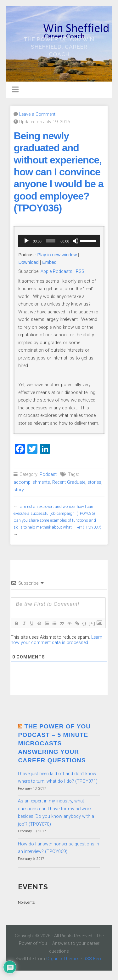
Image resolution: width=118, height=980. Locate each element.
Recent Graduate (69, 482)
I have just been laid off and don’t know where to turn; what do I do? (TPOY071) (58, 778)
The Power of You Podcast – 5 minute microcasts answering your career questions (54, 743)
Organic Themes (63, 959)
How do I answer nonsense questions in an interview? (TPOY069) (59, 848)
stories (94, 482)
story (19, 490)
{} (84, 623)
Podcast (48, 474)
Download (28, 262)
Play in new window (57, 255)
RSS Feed (93, 959)
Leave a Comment (37, 114)
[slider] (51, 241)
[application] (59, 241)
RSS (80, 272)
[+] (92, 623)
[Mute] (76, 241)
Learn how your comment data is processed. (56, 640)
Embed (49, 262)
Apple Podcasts (56, 272)
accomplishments (32, 482)
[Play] (26, 241)
